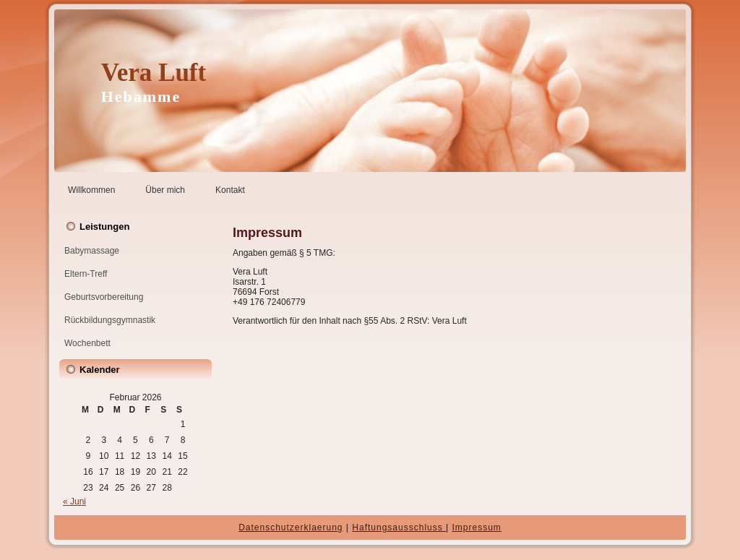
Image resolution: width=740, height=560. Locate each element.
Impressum (477, 527)
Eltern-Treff (86, 274)
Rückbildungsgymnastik (110, 320)
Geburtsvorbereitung (104, 297)
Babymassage (92, 251)
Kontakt (230, 190)
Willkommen (91, 190)
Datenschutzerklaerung (291, 527)
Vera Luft (154, 73)
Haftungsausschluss (399, 527)
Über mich (165, 190)
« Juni (74, 501)
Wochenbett (87, 343)
